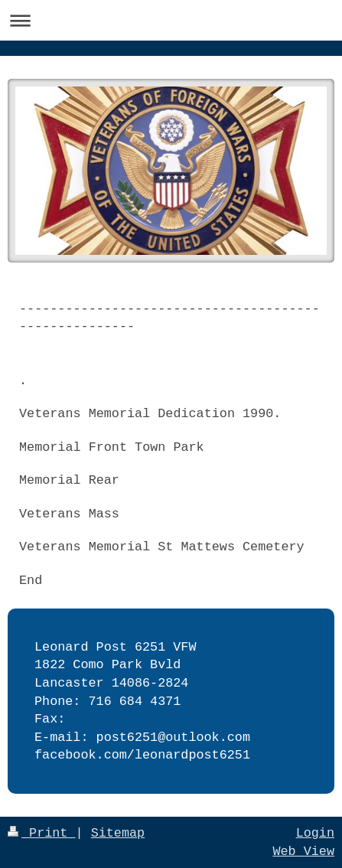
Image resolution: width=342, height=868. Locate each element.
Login (315, 833)
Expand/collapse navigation (171, 20)
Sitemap (118, 833)
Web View (303, 852)
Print (42, 833)
